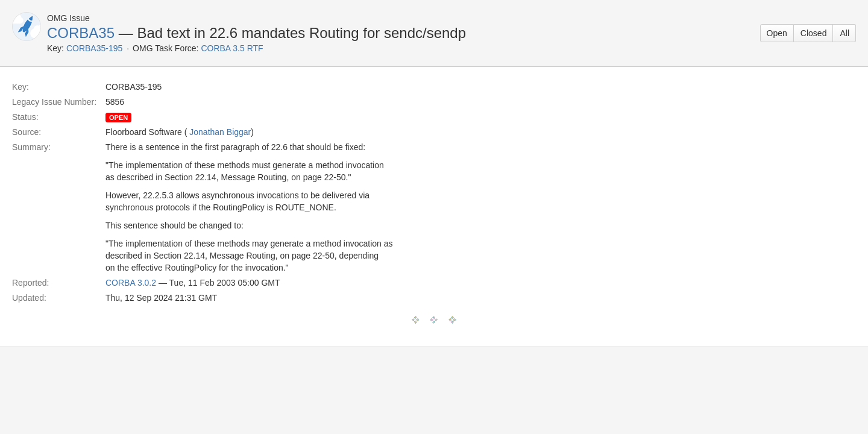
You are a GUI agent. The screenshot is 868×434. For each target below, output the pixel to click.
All (844, 33)
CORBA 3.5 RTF (232, 48)
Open (777, 33)
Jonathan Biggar (220, 132)
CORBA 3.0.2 (131, 283)
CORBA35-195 (94, 48)
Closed (814, 33)
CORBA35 (81, 33)
